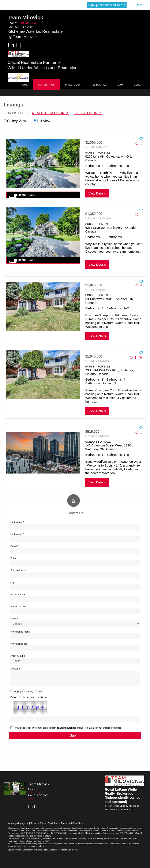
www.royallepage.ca (18, 826)
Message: (15, 669)
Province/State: (18, 595)
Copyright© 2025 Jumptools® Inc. (23, 852)
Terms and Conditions (72, 826)
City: (13, 582)
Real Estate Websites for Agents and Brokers (58, 852)
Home (24, 85)
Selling (29, 694)
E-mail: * (15, 546)
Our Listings (46, 85)
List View (42, 121)
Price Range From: (20, 632)
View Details (97, 193)
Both (40, 694)
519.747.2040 (28, 23)
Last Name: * (17, 534)
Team (120, 85)
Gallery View (15, 121)
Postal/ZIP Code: (19, 607)
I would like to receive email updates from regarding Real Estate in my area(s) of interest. (67, 730)
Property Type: (18, 656)
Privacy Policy (38, 826)
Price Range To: (19, 644)
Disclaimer (53, 826)
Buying (18, 694)
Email (31, 801)
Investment (73, 85)
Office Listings (88, 113)
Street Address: (18, 570)
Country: (15, 619)
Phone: (14, 558)
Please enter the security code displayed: (30, 700)
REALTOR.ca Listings (51, 113)
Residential (98, 85)
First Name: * (17, 522)
